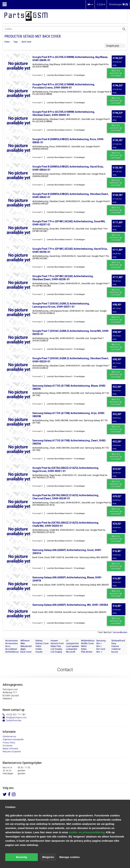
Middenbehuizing (88, 641)
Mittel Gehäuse (85, 646)
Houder (39, 652)
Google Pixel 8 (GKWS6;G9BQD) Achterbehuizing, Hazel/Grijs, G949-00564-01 (68, 168)
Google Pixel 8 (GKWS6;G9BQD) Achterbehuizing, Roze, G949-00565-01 (68, 141)
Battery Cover (42, 643)
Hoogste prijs (113, 46)
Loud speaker (72, 646)
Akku (23, 643)
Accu (8, 646)
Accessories (12, 643)
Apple (23, 649)
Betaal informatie (10, 749)
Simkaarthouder (118, 641)
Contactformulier (14, 721)
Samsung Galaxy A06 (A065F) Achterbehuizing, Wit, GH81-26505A (70, 605)
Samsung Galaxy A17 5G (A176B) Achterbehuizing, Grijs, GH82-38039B (69, 415)
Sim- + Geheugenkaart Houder (103, 652)
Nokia (84, 649)
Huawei (54, 641)
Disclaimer (8, 746)
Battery (39, 641)
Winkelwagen (119, 4)
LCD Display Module (56, 652)
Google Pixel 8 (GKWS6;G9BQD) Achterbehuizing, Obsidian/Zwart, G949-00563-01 (71, 196)
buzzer (115, 652)
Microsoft (71, 652)
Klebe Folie (56, 646)
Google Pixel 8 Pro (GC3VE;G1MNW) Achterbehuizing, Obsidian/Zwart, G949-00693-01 (64, 113)
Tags (16, 42)
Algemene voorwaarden (13, 739)
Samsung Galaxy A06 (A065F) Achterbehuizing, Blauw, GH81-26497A (67, 579)
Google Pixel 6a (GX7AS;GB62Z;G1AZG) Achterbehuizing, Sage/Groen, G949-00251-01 (66, 469)
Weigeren (48, 857)
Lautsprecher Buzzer (72, 644)
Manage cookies (69, 857)
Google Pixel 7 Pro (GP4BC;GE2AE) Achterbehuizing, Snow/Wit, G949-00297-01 (69, 223)
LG (67, 641)
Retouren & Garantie (12, 752)
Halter (38, 646)
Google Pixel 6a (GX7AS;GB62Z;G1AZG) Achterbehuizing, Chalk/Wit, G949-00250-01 (66, 524)
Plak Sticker (87, 652)
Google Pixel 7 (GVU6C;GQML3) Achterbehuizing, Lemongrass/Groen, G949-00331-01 (61, 305)
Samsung (101, 641)
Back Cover (26, 42)
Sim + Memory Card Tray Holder (103, 644)
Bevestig (22, 857)
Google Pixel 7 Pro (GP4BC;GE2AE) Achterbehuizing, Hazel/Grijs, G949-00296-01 (70, 250)
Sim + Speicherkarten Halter (103, 646)
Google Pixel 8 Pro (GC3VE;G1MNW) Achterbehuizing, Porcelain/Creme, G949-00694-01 (64, 86)
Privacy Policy (9, 743)
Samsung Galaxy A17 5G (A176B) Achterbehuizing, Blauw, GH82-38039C (69, 387)
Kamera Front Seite (57, 644)
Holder (39, 649)
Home (7, 42)
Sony (114, 643)
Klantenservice (9, 737)
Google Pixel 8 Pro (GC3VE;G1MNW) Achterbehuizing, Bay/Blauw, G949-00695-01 (70, 59)
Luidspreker (72, 649)
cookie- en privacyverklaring (87, 832)
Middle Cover (87, 643)
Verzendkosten (120, 632)
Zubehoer (116, 649)
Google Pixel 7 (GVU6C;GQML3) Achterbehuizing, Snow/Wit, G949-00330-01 (71, 333)
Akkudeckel (26, 646)
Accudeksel (11, 649)
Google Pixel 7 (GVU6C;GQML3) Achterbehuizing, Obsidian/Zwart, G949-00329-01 (71, 360)
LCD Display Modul (56, 649)
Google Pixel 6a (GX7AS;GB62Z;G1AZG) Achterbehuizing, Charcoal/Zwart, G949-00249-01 (66, 497)
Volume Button (115, 646)
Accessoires (12, 641)
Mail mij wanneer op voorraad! (116, 73)
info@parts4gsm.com (16, 718)
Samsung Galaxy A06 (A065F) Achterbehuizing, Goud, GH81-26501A (67, 552)
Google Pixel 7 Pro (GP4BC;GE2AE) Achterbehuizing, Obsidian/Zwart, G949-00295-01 (63, 278)
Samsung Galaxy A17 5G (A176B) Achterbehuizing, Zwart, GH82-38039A (69, 442)
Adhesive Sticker (25, 641)
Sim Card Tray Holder (102, 649)
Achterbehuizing (12, 652)
